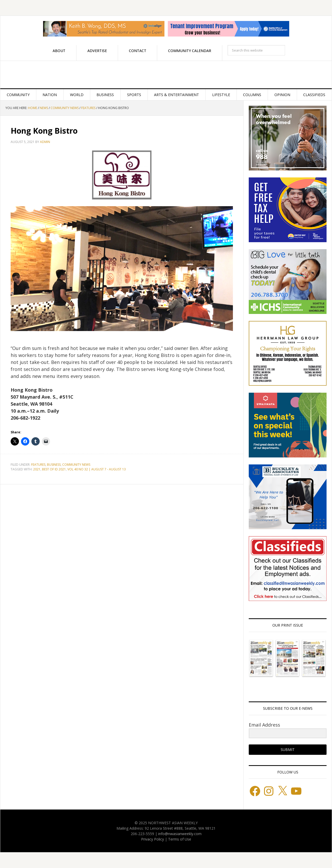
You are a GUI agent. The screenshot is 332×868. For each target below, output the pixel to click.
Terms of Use (180, 839)
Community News (76, 465)
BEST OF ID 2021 (54, 469)
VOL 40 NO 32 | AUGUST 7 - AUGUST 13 (97, 469)
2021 (37, 469)
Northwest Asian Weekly (166, 75)
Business (54, 465)
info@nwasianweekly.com (180, 834)
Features (38, 465)
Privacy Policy (153, 839)
